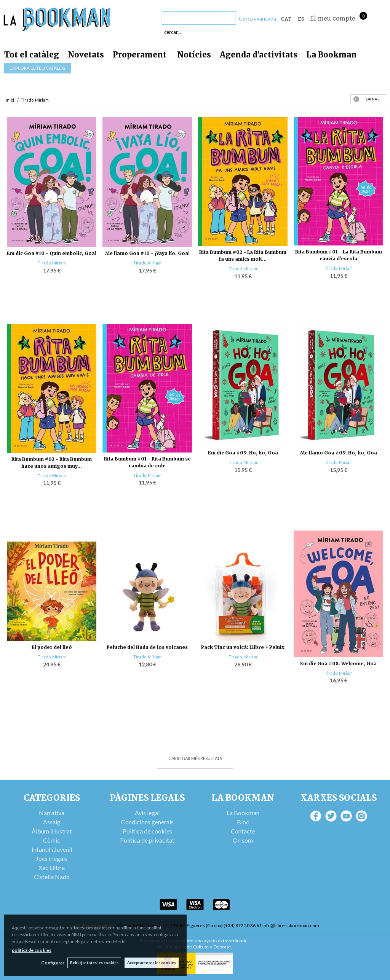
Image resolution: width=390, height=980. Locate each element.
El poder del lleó (52, 647)
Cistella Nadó (52, 877)
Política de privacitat (147, 840)
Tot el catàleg (32, 55)
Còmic (52, 840)
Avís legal (147, 813)
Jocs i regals (52, 858)
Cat (286, 19)
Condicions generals (147, 822)
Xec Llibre (52, 868)
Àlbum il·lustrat (52, 831)
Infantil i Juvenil (52, 849)
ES (301, 19)
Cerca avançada (257, 18)
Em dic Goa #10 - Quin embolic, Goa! (52, 253)
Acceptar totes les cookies (152, 962)
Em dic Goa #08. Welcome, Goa (338, 664)
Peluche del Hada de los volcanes (147, 647)
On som (243, 840)
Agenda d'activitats (259, 55)
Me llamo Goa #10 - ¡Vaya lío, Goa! (147, 253)
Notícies (194, 55)
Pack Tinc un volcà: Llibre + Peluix (243, 647)
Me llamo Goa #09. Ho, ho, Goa (339, 453)
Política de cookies (147, 831)
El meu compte (333, 18)
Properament (141, 55)
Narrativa (52, 813)
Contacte (243, 831)
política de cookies (32, 950)
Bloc (243, 822)
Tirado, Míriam (52, 263)
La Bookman (332, 55)
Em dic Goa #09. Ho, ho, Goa (243, 453)
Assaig (52, 822)
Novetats (86, 55)
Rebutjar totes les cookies (94, 962)
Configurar (52, 963)
